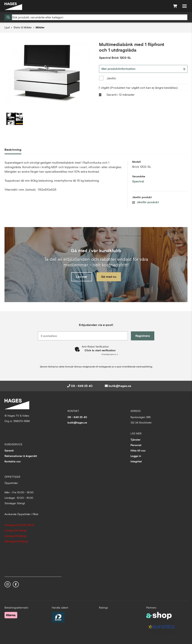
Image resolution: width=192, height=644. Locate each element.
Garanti (9, 451)
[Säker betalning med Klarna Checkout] (11, 615)
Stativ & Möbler (23, 27)
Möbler (40, 27)
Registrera (143, 336)
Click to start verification (100, 350)
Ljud (7, 27)
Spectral (138, 181)
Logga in (136, 456)
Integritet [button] (136, 461)
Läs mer (82, 277)
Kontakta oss (13, 461)
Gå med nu (109, 277)
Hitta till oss (138, 451)
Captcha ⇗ (110, 354)
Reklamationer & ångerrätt (21, 456)
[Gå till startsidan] (13, 6)
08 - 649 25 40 (82, 386)
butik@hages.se (120, 386)
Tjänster (135, 440)
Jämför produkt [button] (145, 202)
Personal (136, 445)
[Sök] (96, 17)
